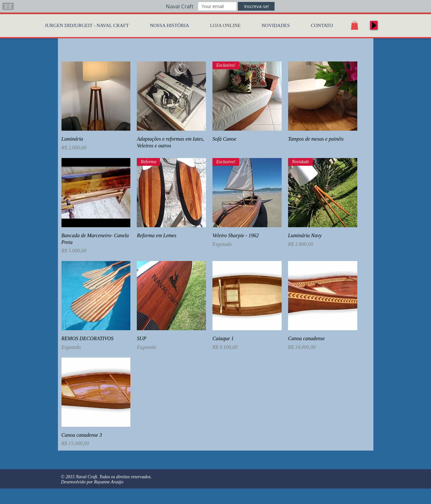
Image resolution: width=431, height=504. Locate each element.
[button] (355, 25)
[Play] (374, 25)
